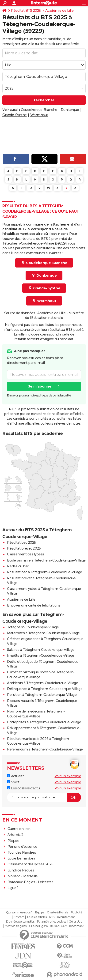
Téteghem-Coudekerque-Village (33, 627)
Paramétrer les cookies (52, 922)
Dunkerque (70, 110)
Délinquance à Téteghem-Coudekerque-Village (45, 689)
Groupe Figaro (38, 926)
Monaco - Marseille (23, 876)
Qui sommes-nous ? (19, 912)
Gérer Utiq (75, 922)
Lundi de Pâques (21, 870)
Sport (13, 782)
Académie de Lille (59, 11)
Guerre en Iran (19, 829)
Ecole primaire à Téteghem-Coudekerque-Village (46, 560)
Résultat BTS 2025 (26, 11)
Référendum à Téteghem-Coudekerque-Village (45, 749)
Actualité (16, 776)
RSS (52, 917)
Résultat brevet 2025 (24, 548)
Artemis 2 (15, 835)
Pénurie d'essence (23, 847)
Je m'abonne (40, 386)
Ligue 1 (13, 888)
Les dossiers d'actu (23, 788)
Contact (19, 917)
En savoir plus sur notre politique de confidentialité (39, 395)
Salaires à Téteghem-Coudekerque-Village (41, 650)
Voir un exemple (68, 776)
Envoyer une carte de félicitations (34, 605)
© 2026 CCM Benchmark (67, 926)
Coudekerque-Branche (39, 110)
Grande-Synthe (15, 115)
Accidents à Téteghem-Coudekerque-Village (42, 683)
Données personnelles (20, 922)
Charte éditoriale (58, 912)
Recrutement (66, 917)
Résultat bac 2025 (21, 543)
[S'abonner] (44, 797)
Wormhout (39, 115)
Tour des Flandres (22, 852)
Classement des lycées (26, 554)
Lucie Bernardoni (21, 858)
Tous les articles (37, 917)
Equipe (40, 912)
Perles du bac (18, 566)
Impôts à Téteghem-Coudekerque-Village (41, 656)
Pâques (13, 841)
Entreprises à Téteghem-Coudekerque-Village (44, 722)
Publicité (77, 912)
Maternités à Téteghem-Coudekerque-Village (43, 633)
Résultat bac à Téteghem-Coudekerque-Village (45, 572)
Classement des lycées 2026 (31, 864)
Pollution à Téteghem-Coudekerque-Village (42, 695)
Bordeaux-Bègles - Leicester (30, 882)
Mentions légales (15, 926)
